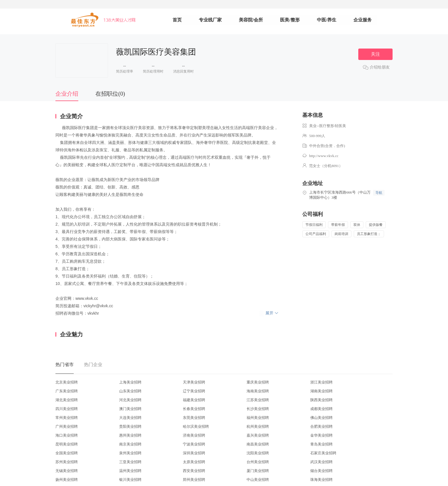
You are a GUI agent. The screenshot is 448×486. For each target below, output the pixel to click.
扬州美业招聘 (67, 480)
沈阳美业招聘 (258, 453)
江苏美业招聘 (258, 400)
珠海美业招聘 (321, 480)
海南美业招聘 (258, 391)
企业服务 (363, 20)
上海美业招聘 (130, 382)
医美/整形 (290, 20)
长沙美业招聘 (258, 409)
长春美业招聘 (194, 409)
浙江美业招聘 (321, 382)
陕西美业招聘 (321, 400)
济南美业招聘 (194, 435)
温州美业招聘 (130, 471)
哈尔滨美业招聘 (196, 426)
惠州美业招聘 (130, 435)
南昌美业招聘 (258, 444)
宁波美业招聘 (194, 444)
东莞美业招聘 (194, 418)
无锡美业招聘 (67, 471)
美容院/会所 (251, 20)
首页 (177, 20)
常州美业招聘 (67, 418)
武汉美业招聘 (321, 462)
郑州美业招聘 (194, 480)
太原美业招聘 (194, 462)
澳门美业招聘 (130, 409)
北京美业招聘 (67, 382)
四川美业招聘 (67, 409)
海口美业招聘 (67, 435)
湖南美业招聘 (321, 391)
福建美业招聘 (194, 400)
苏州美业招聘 (67, 462)
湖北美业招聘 (67, 400)
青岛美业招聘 (321, 444)
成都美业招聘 (321, 409)
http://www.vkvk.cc (324, 156)
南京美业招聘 (130, 444)
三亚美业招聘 (130, 462)
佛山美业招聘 (321, 418)
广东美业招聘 (67, 391)
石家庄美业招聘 (323, 453)
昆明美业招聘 (67, 444)
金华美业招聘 (321, 435)
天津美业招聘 (194, 382)
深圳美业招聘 (194, 453)
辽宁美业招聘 (194, 391)
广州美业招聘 (67, 426)
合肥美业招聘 (321, 426)
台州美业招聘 (258, 462)
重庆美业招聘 (258, 382)
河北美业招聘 (130, 400)
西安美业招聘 (194, 471)
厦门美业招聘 (258, 471)
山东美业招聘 (130, 391)
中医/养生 (327, 20)
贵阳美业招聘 (130, 426)
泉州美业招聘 (130, 453)
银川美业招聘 (130, 480)
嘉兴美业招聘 (258, 435)
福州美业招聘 (258, 418)
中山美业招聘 (258, 480)
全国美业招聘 (67, 453)
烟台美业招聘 (321, 471)
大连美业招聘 (130, 418)
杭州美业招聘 (258, 426)
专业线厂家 (210, 20)
